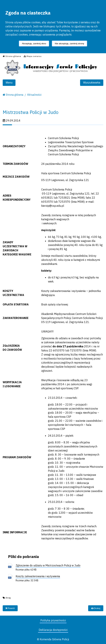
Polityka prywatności (53, 620)
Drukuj (96, 608)
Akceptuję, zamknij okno (34, 44)
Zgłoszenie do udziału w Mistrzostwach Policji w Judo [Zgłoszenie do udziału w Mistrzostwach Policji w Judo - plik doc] (48, 565)
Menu (9, 83)
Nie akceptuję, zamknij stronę (69, 44)
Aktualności (34, 95)
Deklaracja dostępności (53, 630)
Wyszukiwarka (92, 83)
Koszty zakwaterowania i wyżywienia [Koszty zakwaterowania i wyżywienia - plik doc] (38, 576)
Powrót (10, 608)
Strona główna (15, 95)
